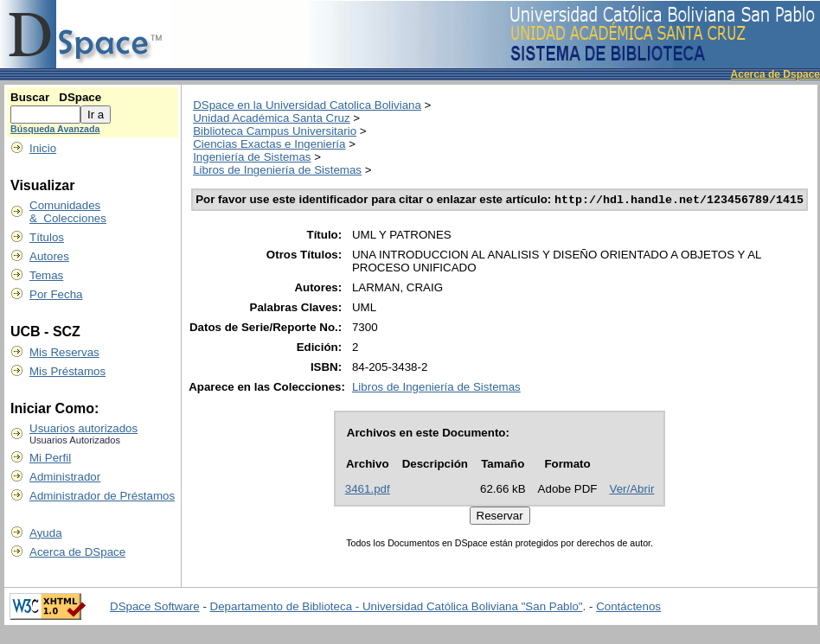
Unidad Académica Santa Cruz (272, 118)
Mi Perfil (50, 458)
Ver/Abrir (632, 491)
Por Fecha (56, 294)
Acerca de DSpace (77, 552)
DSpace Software (155, 608)
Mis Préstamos (67, 371)
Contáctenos (628, 608)
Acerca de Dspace (775, 74)
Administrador (65, 477)
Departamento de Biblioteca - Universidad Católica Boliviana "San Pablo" (397, 608)
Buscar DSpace (56, 97)
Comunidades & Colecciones (68, 212)
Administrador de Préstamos (102, 496)
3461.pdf (368, 491)
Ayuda (46, 533)
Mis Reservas (64, 352)
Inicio (43, 148)
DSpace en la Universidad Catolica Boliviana (307, 105)
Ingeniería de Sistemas (252, 157)
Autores (49, 256)
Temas (46, 275)
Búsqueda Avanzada (55, 129)
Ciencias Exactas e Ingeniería (269, 144)
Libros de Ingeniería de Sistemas (277, 170)
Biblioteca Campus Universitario (275, 131)
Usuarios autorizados (83, 428)
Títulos (47, 237)
